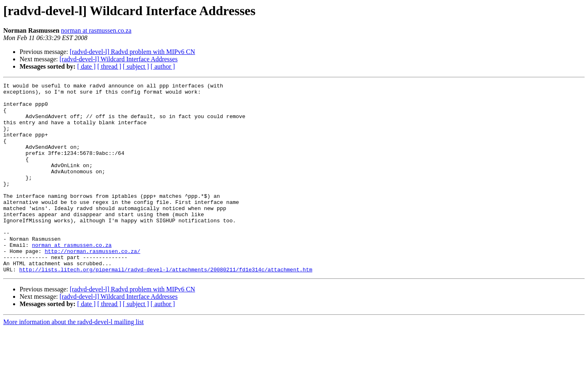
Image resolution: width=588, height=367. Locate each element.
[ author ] (163, 66)
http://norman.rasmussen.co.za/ (92, 285)
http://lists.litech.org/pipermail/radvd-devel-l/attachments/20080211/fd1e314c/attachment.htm (166, 307)
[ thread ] (109, 66)
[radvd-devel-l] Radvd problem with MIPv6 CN (133, 52)
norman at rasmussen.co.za (96, 30)
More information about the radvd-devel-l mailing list (73, 360)
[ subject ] (136, 66)
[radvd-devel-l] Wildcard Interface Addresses (119, 59)
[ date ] (86, 66)
